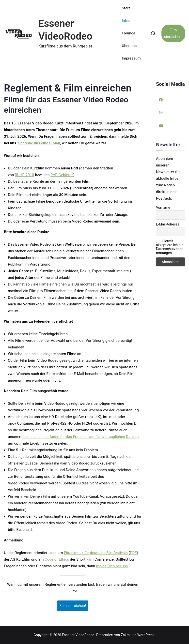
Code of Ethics (57, 559)
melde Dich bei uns (112, 566)
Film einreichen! (173, 33)
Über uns (129, 46)
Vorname (163, 208)
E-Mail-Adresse (168, 224)
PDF (133, 553)
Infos (129, 21)
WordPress (146, 635)
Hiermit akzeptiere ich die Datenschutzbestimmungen (170, 247)
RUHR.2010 (24, 175)
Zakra (125, 635)
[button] (133, 21)
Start (126, 8)
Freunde (129, 33)
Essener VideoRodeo (78, 635)
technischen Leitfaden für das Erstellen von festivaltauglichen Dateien (80, 437)
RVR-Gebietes (62, 175)
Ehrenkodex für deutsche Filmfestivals (96, 553)
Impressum (131, 58)
